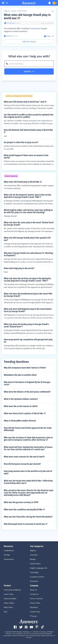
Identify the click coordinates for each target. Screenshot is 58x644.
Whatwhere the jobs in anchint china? (20, 375)
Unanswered (9, 559)
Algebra (33, 551)
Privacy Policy (35, 603)
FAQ (5, 612)
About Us (34, 590)
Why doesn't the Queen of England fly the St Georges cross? (27, 383)
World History (22, 11)
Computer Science (37, 577)
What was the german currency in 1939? (21, 502)
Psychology (34, 572)
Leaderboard (9, 551)
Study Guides (9, 603)
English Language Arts (39, 568)
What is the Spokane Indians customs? (21, 399)
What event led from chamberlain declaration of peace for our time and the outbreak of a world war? (28, 448)
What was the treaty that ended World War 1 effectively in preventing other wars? (28, 482)
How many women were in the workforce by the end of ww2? (28, 472)
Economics (34, 581)
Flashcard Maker (10, 599)
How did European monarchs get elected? (22, 464)
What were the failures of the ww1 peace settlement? (27, 392)
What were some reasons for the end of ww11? (24, 457)
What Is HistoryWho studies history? (20, 421)
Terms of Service (36, 599)
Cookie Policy (35, 612)
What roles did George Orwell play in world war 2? (27, 17)
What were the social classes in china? (21, 406)
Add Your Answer (29, 42)
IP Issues (33, 616)
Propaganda (35, 28)
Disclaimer (34, 607)
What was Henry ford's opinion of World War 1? (25, 413)
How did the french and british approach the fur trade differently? (28, 429)
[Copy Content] (47, 36)
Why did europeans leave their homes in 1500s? (25, 368)
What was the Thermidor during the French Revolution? (28, 517)
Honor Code (8, 594)
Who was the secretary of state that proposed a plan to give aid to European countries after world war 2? (28, 439)
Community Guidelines (12, 590)
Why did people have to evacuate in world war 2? (26, 524)
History (14, 11)
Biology (33, 559)
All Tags (7, 555)
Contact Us (34, 594)
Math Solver (8, 607)
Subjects (7, 11)
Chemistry (34, 555)
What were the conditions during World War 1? (24, 510)
